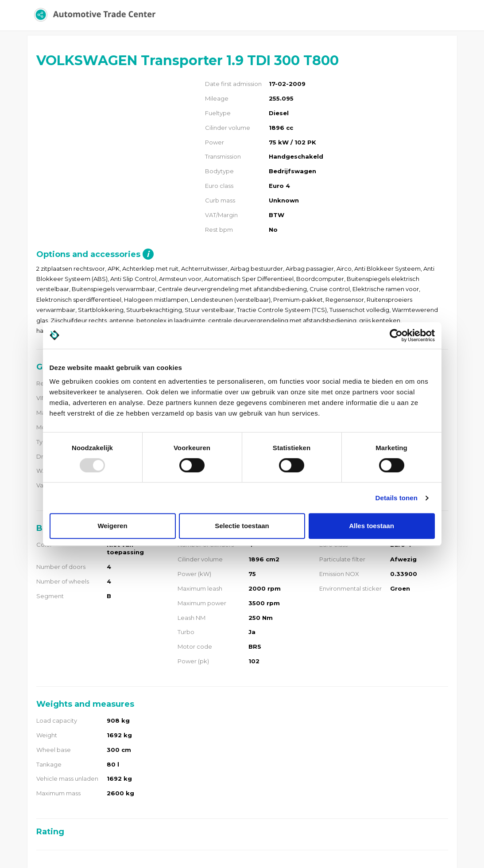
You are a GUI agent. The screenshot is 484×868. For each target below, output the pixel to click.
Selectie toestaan (242, 526)
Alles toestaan (372, 526)
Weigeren (112, 526)
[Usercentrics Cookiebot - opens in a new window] (396, 335)
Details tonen (397, 498)
